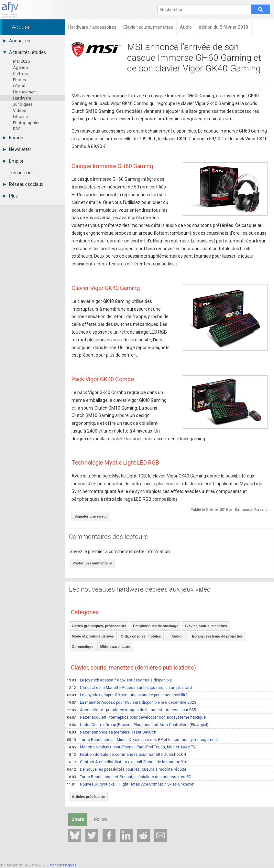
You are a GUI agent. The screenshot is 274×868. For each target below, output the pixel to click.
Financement (25, 92)
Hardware (22, 98)
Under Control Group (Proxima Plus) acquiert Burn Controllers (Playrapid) (138, 725)
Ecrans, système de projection (218, 636)
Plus (11, 196)
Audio (176, 636)
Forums (14, 138)
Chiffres (20, 74)
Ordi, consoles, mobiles (141, 636)
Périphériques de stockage (156, 626)
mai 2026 (21, 61)
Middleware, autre (115, 647)
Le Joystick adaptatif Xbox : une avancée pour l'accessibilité (127, 695)
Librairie (20, 117)
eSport (19, 86)
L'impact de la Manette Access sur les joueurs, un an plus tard (129, 688)
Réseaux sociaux (23, 184)
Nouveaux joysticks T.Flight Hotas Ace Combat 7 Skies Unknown (131, 784)
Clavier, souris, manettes (206, 626)
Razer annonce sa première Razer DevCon (112, 732)
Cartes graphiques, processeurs (99, 626)
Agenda (20, 67)
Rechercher (22, 173)
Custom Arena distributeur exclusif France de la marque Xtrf (127, 762)
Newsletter (17, 149)
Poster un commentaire (92, 563)
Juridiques (23, 104)
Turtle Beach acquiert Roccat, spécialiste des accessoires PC (129, 777)
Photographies (27, 123)
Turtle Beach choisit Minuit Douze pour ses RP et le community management (142, 740)
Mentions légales (63, 865)
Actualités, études (25, 52)
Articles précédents (88, 797)
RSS (17, 129)
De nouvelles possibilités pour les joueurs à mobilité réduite (127, 769)
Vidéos (20, 110)
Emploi (13, 161)
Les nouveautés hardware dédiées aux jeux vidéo (140, 589)
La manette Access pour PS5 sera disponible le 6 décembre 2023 (132, 702)
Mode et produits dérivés (93, 636)
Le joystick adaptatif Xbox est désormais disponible (119, 680)
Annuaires (17, 41)
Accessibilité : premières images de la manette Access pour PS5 (132, 710)
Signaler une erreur (91, 516)
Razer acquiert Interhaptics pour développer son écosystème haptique (136, 717)
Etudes (19, 80)
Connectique (83, 647)
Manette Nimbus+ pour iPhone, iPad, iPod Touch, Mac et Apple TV (131, 747)
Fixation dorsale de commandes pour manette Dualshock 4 (126, 755)
